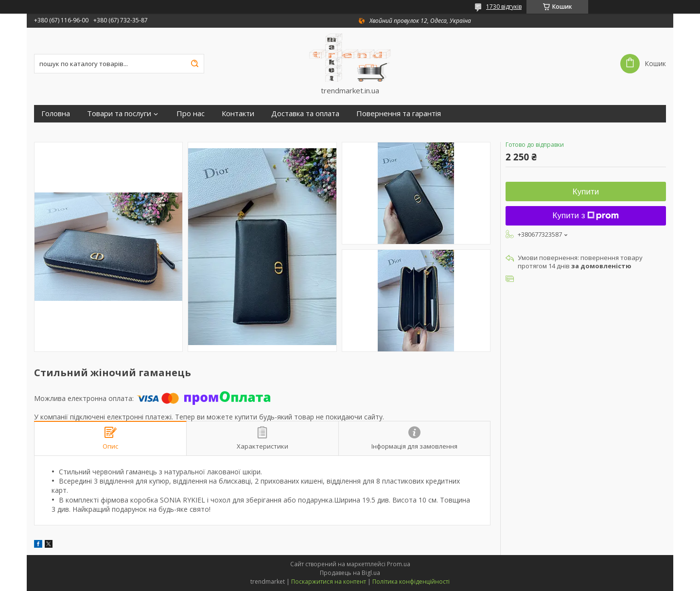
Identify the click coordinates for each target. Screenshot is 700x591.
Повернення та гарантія (399, 113)
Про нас (191, 113)
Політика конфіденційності (411, 582)
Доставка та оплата (305, 113)
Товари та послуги (119, 113)
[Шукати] (194, 64)
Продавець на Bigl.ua (350, 573)
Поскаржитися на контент (329, 582)
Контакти (238, 113)
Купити (586, 192)
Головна (56, 113)
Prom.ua (399, 564)
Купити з (586, 216)
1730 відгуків (504, 7)
